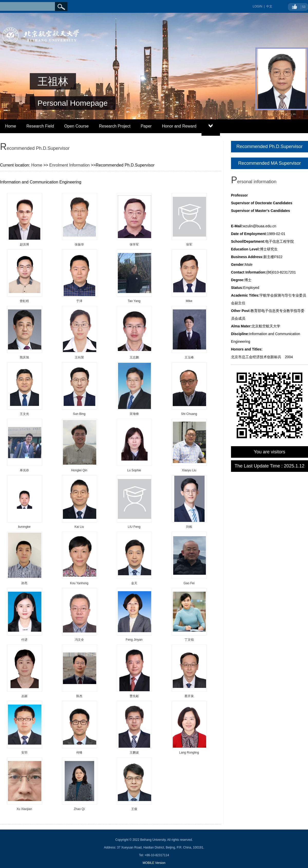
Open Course (76, 126)
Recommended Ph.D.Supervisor (269, 147)
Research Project (115, 126)
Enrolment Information (69, 165)
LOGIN (258, 6)
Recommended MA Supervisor (269, 163)
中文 (269, 6)
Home (11, 126)
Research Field (40, 126)
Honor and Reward (179, 126)
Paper (146, 126)
